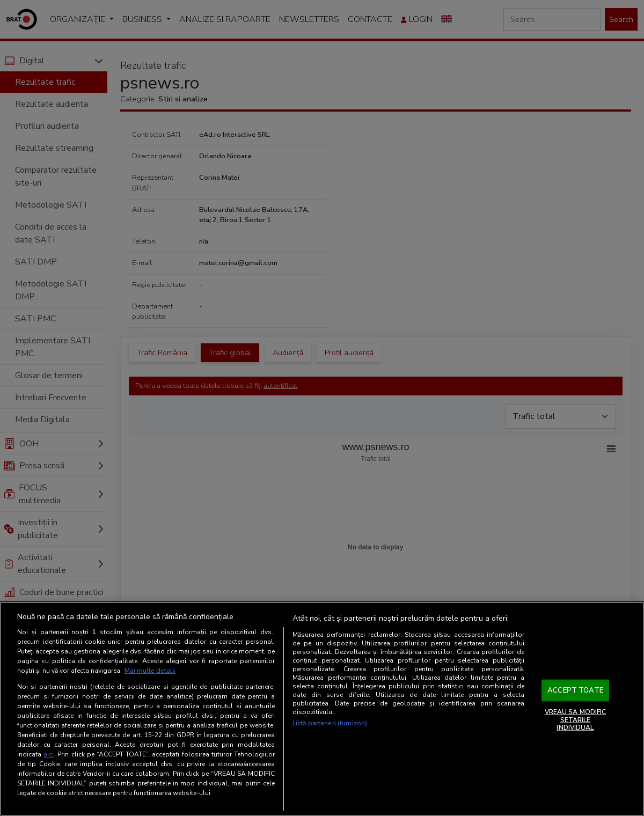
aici (49, 754)
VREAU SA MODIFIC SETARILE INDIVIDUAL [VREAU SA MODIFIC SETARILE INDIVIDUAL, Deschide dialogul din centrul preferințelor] (576, 720)
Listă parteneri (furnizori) (330, 723)
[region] (322, 709)
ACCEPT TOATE (575, 690)
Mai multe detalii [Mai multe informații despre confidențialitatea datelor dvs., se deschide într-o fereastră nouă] (150, 671)
